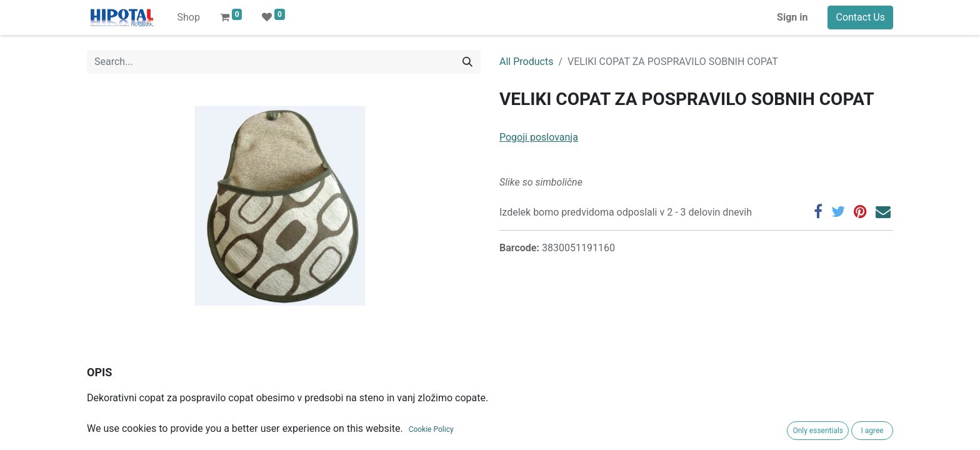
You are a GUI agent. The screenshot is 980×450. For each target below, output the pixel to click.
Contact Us (860, 17)
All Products (526, 62)
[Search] (467, 62)
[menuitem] (188, 17)
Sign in (792, 17)
